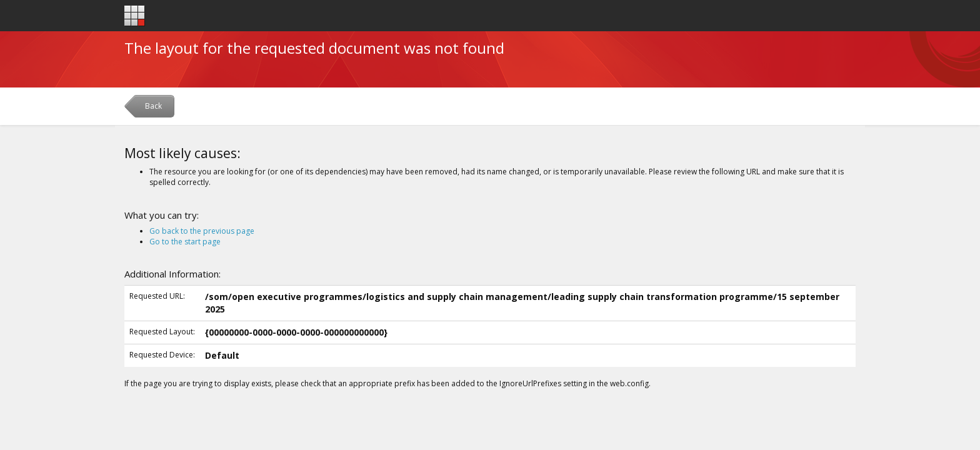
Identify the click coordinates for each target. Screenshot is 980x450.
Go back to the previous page (202, 231)
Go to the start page (185, 242)
